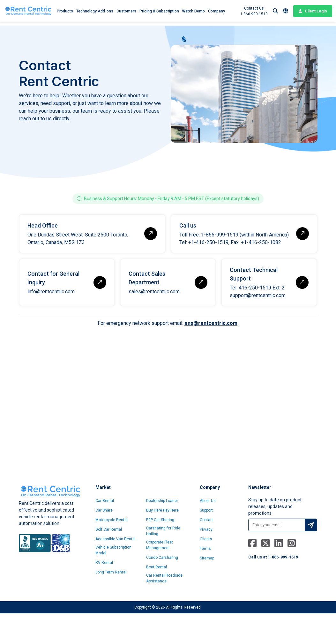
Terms (205, 549)
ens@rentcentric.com (211, 323)
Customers (126, 11)
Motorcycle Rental (112, 520)
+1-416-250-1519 (208, 242)
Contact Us (254, 8)
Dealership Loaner (162, 501)
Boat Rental (157, 567)
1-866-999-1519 (254, 14)
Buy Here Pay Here (162, 510)
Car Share (104, 510)
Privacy (206, 529)
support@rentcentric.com (258, 295)
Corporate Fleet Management (160, 545)
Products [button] (65, 11)
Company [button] (217, 11)
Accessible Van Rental (116, 539)
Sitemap (207, 558)
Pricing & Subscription (159, 11)
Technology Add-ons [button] (95, 11)
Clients (206, 539)
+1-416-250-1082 (261, 242)
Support (206, 510)
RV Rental (104, 563)
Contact (207, 520)
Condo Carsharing (162, 558)
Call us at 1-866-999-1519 (273, 557)
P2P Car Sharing (160, 520)
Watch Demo (194, 11)
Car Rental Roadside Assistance (164, 578)
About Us (208, 501)
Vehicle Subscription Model (113, 550)
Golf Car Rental (109, 529)
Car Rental (105, 501)
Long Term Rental (111, 572)
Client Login (313, 11)
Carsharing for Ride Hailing (163, 531)
